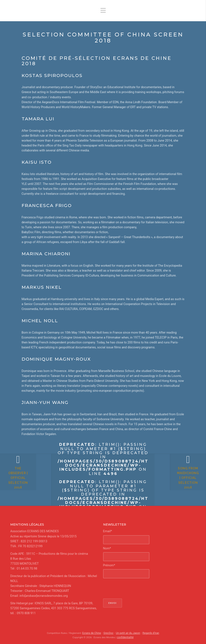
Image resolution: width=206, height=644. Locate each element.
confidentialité (125, 637)
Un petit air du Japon (128, 633)
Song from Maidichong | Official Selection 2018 (180, 485)
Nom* (107, 548)
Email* (108, 531)
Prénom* (109, 565)
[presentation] (136, 588)
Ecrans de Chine (93, 633)
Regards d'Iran (149, 633)
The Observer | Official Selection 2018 (26, 485)
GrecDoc (109, 633)
